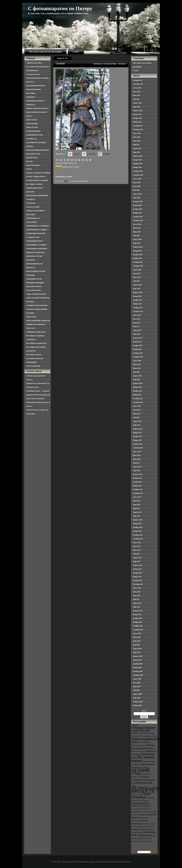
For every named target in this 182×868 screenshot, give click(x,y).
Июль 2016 (137, 364)
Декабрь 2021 (138, 118)
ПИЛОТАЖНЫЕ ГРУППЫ (36, 271)
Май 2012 (136, 554)
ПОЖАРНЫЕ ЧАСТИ (34, 279)
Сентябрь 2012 (138, 539)
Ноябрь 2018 (137, 258)
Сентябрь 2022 (138, 84)
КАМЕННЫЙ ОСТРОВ (35, 135)
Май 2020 (136, 190)
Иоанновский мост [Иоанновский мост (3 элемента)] (148, 761)
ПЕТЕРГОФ (31, 260)
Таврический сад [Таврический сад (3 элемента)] (143, 801)
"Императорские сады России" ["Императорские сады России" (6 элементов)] (143, 729)
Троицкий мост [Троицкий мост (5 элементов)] (141, 803)
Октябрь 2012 (138, 535)
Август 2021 (137, 133)
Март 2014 (137, 471)
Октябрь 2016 (138, 353)
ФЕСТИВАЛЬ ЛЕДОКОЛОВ (36, 343)
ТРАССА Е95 (31, 328)
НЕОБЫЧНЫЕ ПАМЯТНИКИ (37, 196)
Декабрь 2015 (138, 391)
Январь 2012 (137, 569)
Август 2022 (137, 88)
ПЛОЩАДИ (31, 275)
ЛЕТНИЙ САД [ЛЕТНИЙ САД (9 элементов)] (140, 772)
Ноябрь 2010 (137, 622)
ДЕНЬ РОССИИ (32, 127)
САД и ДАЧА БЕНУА (33, 290)
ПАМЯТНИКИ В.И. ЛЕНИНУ (37, 230)
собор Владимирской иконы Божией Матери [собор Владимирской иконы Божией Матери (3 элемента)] (144, 838)
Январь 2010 (137, 660)
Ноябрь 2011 (137, 577)
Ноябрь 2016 (137, 349)
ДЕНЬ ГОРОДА (32, 120)
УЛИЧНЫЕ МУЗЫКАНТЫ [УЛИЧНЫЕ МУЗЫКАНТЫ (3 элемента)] (141, 806)
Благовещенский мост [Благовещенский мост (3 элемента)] (139, 745)
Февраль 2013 (138, 520)
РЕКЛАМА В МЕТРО (34, 287)
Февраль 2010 (138, 656)
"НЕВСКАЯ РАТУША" (34, 63)
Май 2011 (136, 599)
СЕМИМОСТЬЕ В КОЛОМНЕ (37, 305)
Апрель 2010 (137, 649)
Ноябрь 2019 (137, 213)
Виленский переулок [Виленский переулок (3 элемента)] (138, 751)
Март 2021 (137, 152)
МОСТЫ (29, 161)
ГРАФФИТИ (31, 97)
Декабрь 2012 (138, 527)
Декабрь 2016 (138, 345)
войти (66, 181)
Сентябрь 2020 (138, 175)
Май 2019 (136, 236)
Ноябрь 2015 (137, 395)
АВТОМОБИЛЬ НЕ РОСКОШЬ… (38, 78)
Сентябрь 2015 (138, 402)
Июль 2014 (137, 455)
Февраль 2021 (138, 156)
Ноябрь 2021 (137, 122)
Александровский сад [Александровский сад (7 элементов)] (145, 740)
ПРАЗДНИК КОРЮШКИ (35, 283)
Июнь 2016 (137, 368)
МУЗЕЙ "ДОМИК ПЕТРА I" (36, 177)
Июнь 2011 (137, 596)
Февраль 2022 (138, 111)
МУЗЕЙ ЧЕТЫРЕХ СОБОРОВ (37, 180)
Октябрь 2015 (138, 399)
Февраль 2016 (138, 383)
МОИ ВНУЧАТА (32, 158)
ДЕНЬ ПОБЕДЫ (32, 124)
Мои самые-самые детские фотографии (45, 52)
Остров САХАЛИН (33, 207)
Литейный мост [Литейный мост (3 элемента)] (146, 774)
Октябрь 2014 (138, 444)
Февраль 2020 (138, 202)
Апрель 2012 (137, 558)
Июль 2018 (137, 273)
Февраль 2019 (138, 247)
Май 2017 (136, 327)
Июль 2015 (137, 410)
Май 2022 (136, 99)
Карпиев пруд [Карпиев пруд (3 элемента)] (136, 764)
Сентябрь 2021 (138, 130)
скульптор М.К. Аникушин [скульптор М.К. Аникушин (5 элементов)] (143, 834)
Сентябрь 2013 (138, 493)
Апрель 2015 (137, 421)
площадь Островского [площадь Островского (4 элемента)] (142, 829)
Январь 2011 (137, 615)
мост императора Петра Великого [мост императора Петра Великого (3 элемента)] (143, 827)
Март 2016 (137, 380)
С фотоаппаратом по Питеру (60, 8)
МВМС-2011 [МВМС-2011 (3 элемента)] (136, 777)
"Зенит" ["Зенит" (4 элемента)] (135, 725)
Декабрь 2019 (138, 209)
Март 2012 (137, 561)
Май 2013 (136, 508)
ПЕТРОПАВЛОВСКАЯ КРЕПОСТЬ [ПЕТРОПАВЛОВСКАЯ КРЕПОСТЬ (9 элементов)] (154, 790)
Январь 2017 (137, 342)
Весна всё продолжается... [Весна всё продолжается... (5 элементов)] (143, 747)
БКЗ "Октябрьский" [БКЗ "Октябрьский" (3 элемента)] (144, 742)
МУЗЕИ (29, 169)
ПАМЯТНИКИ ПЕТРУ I (35, 241)
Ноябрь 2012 (137, 531)
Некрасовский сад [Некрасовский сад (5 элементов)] (142, 784)
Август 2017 (137, 315)
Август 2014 (137, 452)
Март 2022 (137, 107)
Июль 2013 (137, 501)
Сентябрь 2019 (138, 220)
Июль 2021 (137, 137)
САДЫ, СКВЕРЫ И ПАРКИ (36, 294)
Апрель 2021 (137, 148)
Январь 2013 (137, 524)
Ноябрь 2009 (137, 668)
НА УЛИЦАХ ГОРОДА (34, 184)
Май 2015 (136, 417)
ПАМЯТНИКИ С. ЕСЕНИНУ (37, 245)
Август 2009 (137, 679)
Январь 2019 (137, 251)
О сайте (76, 52)
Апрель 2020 (137, 194)
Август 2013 (137, 497)
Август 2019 (137, 224)
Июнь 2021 (137, 141)
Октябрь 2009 (138, 671)
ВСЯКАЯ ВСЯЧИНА (34, 89)
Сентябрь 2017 (138, 311)
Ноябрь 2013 (137, 486)
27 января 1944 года (33, 74)
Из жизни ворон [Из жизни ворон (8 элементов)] (143, 759)
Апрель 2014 (137, 467)
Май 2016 (136, 372)
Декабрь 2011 (138, 573)
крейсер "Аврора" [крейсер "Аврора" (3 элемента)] (150, 824)
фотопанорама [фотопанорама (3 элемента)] (142, 841)
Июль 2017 (137, 319)
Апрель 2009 (137, 694)
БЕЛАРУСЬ (30, 82)
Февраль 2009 (138, 702)
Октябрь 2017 (138, 308)
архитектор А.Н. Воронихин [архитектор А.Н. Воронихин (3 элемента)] (141, 809)
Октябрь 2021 (138, 126)
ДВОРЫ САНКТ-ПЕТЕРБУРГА (37, 108)
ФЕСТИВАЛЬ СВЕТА (34, 355)
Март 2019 (137, 243)
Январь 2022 (137, 114)
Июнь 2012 (137, 550)
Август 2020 (137, 179)
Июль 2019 (137, 228)
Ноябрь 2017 (137, 304)
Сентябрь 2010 (138, 630)
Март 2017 (137, 334)
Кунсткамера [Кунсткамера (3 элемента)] (145, 767)
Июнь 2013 (137, 505)
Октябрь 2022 (138, 80)
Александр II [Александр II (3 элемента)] (136, 736)
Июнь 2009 (137, 687)
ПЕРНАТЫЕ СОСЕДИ (34, 256)
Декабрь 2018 (138, 255)
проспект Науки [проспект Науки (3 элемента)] (137, 832)
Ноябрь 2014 (137, 440)
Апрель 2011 (137, 603)
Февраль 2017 (138, 338)
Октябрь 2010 (138, 626)
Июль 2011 (137, 592)
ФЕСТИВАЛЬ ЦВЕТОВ (35, 359)
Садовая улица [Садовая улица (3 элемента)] (136, 794)
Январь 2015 (137, 433)
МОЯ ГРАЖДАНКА (33, 165)
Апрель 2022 (137, 103)
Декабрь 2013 (138, 482)
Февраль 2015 (138, 429)
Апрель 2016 (137, 376)
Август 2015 (137, 406)
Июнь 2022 (137, 95)
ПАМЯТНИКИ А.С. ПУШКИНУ (38, 226)
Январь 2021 (137, 160)
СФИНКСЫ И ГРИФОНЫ (36, 324)
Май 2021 (136, 145)
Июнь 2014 (137, 459)
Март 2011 (137, 607)
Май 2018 (136, 281)
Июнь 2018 (137, 277)
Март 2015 (137, 425)
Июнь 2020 (137, 186)
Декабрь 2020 (138, 164)
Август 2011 (137, 588)
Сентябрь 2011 (138, 584)
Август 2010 (137, 633)
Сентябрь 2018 (138, 266)
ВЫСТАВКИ (31, 93)
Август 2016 (137, 361)
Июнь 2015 (137, 414)
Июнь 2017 (137, 323)
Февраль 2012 (138, 565)
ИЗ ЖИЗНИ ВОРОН (33, 131)
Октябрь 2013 (138, 489)
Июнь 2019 (137, 232)
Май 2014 (136, 463)
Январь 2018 (137, 296)
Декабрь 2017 (138, 300)
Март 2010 (137, 652)
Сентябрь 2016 (138, 357)
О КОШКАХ (31, 199)
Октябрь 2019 (138, 217)
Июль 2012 (137, 546)
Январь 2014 (137, 478)
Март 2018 (137, 289)
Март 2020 (137, 198)
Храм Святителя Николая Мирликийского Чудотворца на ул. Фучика (38, 402)
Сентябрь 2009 (138, 675)
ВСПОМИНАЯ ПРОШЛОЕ (36, 86)
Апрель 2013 (137, 512)
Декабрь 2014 (138, 436)
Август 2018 (137, 270)
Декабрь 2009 (138, 664)
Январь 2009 (137, 705)
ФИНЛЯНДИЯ (31, 362)
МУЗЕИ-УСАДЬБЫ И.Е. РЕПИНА (38, 173)
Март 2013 (137, 516)
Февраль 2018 (138, 292)
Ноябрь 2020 (137, 167)
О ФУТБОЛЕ (31, 203)
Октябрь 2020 (138, 171)
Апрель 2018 (137, 285)
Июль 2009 (137, 683)
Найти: (144, 711)
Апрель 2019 (137, 239)
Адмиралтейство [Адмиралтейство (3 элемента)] (148, 733)
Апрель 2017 (137, 330)
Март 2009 (137, 698)
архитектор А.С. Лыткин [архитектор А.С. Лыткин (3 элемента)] (140, 812)
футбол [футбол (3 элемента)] (150, 841)
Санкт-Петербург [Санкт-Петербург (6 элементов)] (141, 795)
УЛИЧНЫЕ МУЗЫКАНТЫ (36, 332)
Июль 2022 (137, 92)
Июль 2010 (137, 637)
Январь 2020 (137, 205)
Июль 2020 (137, 183)
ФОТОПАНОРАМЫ (33, 366)
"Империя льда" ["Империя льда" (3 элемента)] (137, 733)
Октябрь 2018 (138, 262)
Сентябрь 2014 (138, 448)
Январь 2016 (137, 387)
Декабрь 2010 (138, 618)
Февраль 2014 (138, 474)
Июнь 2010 (137, 641)
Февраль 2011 (138, 611)
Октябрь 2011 (138, 580)
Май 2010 (136, 645)
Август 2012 (137, 543)
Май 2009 (136, 690)
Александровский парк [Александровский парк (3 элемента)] (148, 736)
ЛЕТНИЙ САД (31, 139)
